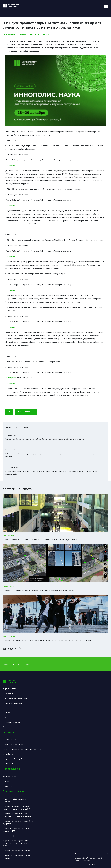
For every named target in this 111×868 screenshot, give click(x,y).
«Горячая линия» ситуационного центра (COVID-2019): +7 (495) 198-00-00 (18, 843)
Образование (9, 35)
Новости (6, 781)
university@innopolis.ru (13, 745)
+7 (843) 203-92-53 (11, 740)
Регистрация (11, 378)
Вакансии (6, 713)
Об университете (9, 689)
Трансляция (10, 165)
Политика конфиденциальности (14, 836)
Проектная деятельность (12, 703)
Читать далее (26, 412)
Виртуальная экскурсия (12, 722)
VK (13, 664)
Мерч (4, 717)
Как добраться (8, 754)
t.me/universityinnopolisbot (14, 759)
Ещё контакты (8, 764)
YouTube (20, 664)
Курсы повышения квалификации (15, 698)
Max (27, 664)
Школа (46, 35)
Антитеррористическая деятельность (17, 851)
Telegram (6, 664)
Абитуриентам (8, 694)
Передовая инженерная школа (14, 708)
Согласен (91, 865)
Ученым (22, 35)
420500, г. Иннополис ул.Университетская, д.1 (22, 749)
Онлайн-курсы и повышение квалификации (19, 727)
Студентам (34, 35)
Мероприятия (8, 786)
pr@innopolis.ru (9, 777)
